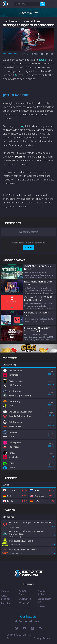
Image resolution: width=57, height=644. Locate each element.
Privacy (37, 638)
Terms (46, 638)
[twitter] (47, 54)
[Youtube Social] (25, 629)
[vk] (52, 54)
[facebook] (42, 54)
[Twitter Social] (17, 629)
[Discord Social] (32, 629)
